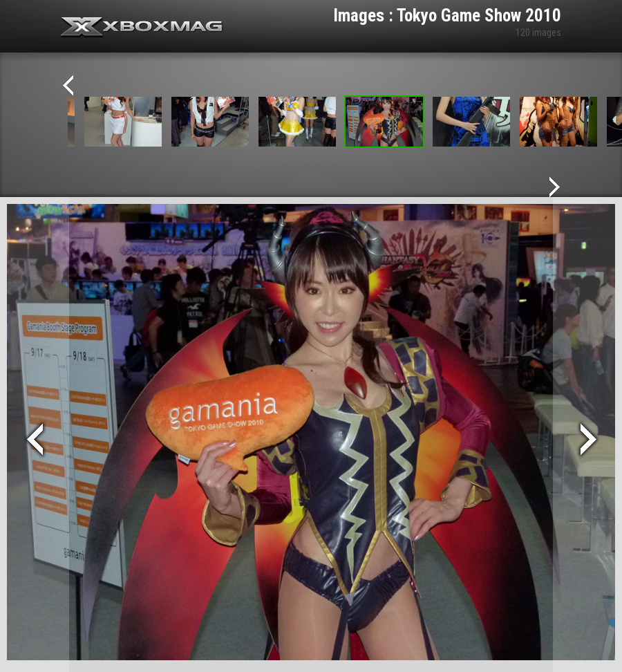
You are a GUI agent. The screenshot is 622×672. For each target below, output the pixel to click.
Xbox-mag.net (142, 28)
